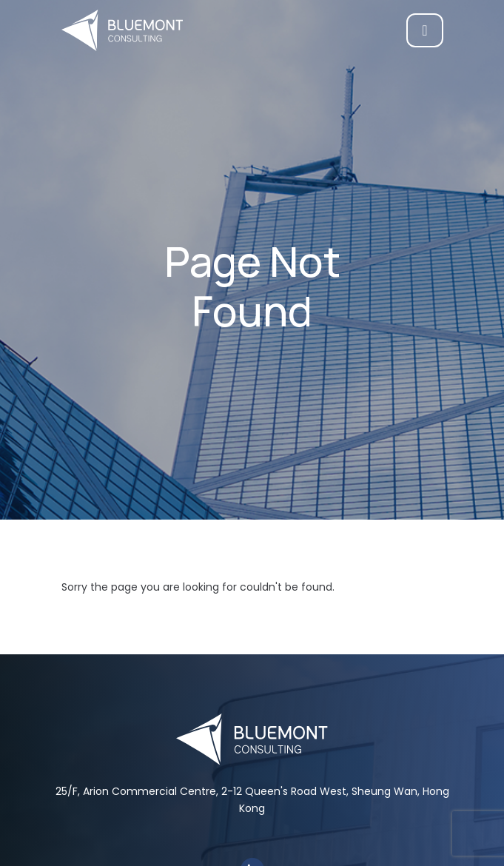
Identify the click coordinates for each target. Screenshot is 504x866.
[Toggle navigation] (424, 30)
